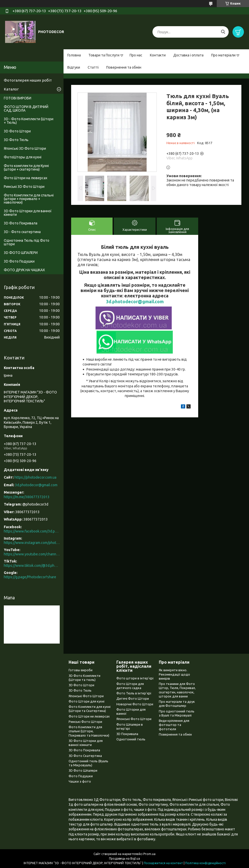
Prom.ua (149, 854)
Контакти (158, 55)
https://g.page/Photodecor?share (30, 577)
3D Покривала (127, 734)
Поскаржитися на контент (163, 863)
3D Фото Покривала (21, 223)
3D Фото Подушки (19, 261)
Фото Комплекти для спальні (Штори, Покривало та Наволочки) (89, 731)
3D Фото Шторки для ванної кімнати (28, 213)
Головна (74, 55)
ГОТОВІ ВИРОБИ (18, 98)
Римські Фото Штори (85, 722)
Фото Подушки (81, 776)
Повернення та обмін (124, 67)
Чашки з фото (80, 781)
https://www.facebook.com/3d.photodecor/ (32, 531)
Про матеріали (223, 55)
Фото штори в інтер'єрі (135, 678)
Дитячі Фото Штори (133, 698)
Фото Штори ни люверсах (89, 716)
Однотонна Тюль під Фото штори (27, 242)
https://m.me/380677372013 (27, 497)
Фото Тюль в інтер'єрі (134, 693)
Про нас (136, 55)
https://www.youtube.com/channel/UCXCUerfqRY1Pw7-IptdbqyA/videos (32, 554)
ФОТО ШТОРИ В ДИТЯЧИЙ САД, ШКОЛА (26, 109)
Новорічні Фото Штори (135, 704)
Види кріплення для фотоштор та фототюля (174, 725)
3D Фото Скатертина (85, 756)
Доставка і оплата (188, 55)
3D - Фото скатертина (22, 232)
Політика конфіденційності (205, 863)
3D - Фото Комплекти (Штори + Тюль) (29, 121)
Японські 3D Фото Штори (25, 148)
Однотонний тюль (131, 739)
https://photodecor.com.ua (35, 477)
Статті (93, 67)
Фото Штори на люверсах (26, 178)
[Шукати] (223, 32)
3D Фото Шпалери (83, 770)
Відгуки (74, 67)
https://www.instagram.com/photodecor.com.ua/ (32, 543)
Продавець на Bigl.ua (124, 858)
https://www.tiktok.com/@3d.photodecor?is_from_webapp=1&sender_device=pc (32, 566)
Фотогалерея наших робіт (28, 80)
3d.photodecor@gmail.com (135, 301)
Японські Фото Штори (86, 696)
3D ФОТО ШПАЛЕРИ (21, 253)
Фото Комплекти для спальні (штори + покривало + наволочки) (29, 199)
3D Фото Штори (17, 131)
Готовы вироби (81, 670)
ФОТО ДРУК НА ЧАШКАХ (24, 270)
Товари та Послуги (104, 55)
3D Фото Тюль (16, 140)
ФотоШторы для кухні (23, 157)
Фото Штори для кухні (87, 701)
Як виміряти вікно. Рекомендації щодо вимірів (174, 674)
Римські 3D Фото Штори (24, 187)
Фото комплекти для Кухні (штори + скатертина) (26, 167)
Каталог (11, 89)
